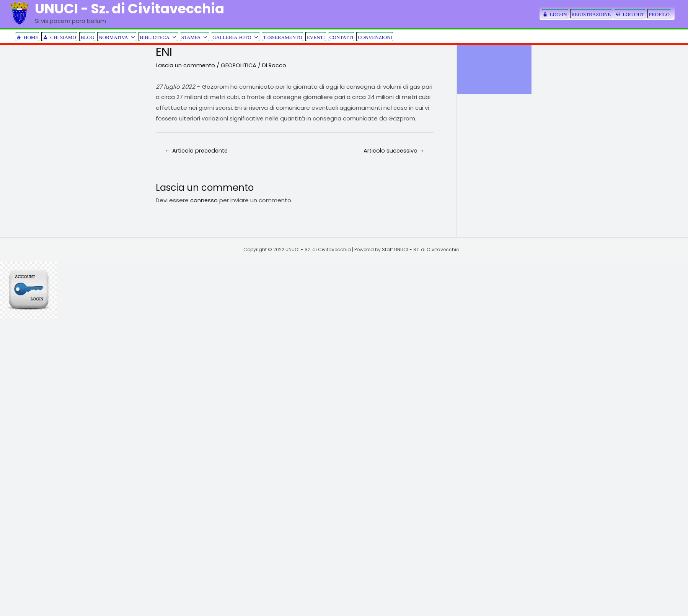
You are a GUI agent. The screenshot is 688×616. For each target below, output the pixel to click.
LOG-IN (558, 14)
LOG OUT (633, 14)
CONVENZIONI (375, 37)
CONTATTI (342, 37)
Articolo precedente (198, 151)
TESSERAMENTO (283, 37)
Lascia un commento (186, 65)
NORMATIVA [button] (117, 37)
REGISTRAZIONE (591, 14)
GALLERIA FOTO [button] (235, 37)
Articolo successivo (393, 151)
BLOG (87, 37)
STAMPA (195, 37)
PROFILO (659, 14)
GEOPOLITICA (240, 65)
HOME (31, 37)
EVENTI (316, 37)
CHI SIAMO (63, 37)
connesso (204, 201)
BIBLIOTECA (158, 37)
